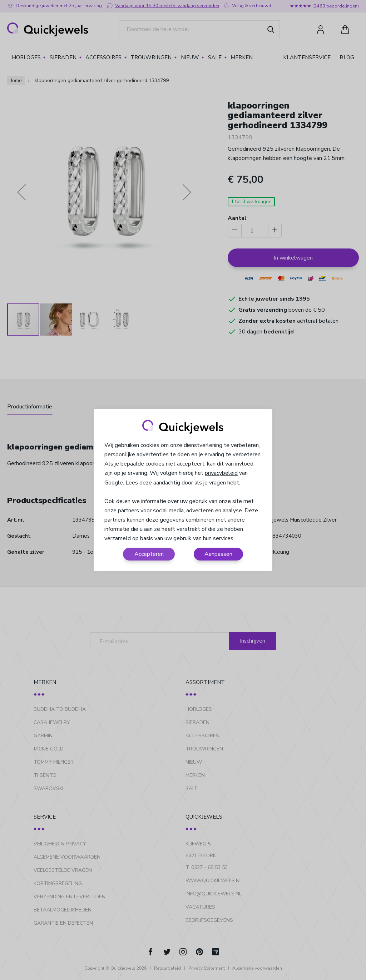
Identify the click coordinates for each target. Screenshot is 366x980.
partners (115, 520)
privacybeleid (221, 473)
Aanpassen (218, 554)
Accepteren (149, 554)
